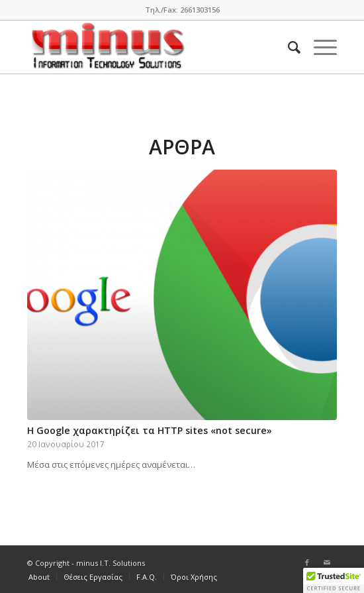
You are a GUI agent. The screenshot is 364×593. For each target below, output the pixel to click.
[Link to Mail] (327, 563)
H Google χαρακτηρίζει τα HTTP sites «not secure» (150, 430)
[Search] (288, 47)
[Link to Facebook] (307, 563)
